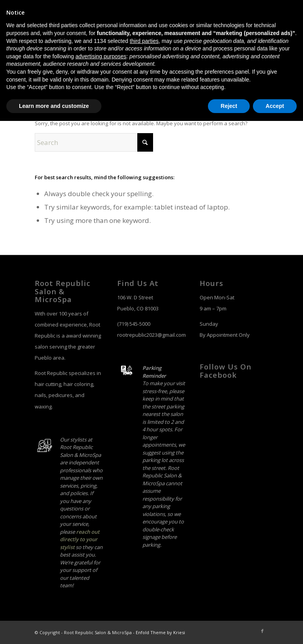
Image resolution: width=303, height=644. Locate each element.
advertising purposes (101, 579)
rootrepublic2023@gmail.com (151, 335)
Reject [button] (229, 629)
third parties (144, 564)
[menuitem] (125, 50)
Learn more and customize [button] (54, 629)
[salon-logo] (70, 50)
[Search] (262, 50)
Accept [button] (275, 629)
